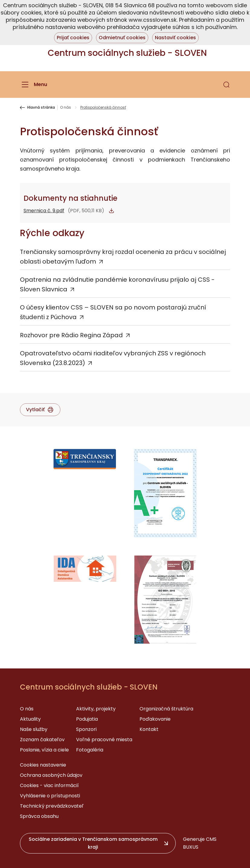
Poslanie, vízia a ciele (44, 750)
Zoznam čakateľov (42, 740)
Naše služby (34, 729)
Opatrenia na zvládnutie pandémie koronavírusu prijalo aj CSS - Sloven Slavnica (117, 284)
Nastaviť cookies (175, 38)
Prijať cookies (73, 38)
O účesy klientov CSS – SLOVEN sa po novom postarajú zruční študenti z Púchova (113, 312)
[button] (226, 85)
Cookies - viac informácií (49, 785)
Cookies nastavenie (43, 765)
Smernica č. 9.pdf (44, 211)
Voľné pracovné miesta (104, 740)
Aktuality (30, 719)
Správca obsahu (39, 816)
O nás (66, 107)
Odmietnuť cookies (122, 38)
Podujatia (87, 719)
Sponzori (86, 729)
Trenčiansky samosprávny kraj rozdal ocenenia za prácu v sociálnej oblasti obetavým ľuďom (123, 257)
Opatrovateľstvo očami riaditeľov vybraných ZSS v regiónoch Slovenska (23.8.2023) (113, 358)
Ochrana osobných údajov (51, 775)
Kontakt (149, 729)
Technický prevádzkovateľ (52, 806)
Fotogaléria (90, 750)
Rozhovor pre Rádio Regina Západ (71, 335)
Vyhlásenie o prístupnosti (50, 796)
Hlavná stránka (41, 107)
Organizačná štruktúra (166, 709)
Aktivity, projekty (96, 709)
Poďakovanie (155, 719)
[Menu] (34, 85)
